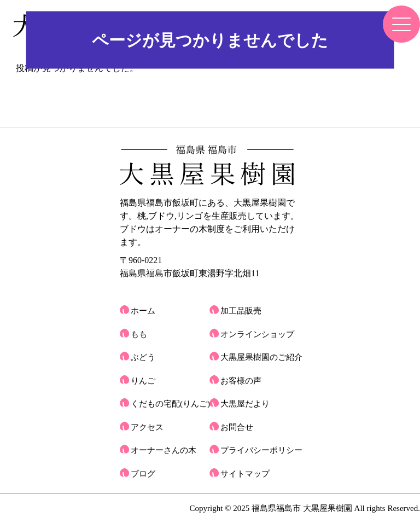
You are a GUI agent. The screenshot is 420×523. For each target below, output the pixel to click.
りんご (143, 381)
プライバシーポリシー (261, 450)
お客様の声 (241, 381)
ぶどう (143, 357)
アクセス (147, 427)
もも (139, 334)
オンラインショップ (257, 334)
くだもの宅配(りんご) (170, 404)
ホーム (143, 311)
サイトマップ (245, 474)
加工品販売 (241, 311)
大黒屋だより (245, 404)
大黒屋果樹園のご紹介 (261, 357)
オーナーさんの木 (164, 450)
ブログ (143, 474)
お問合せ (237, 427)
